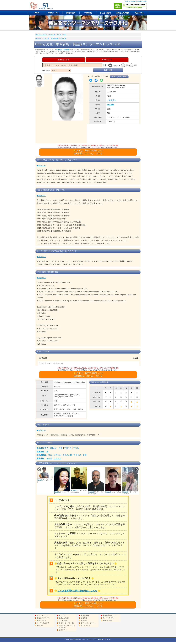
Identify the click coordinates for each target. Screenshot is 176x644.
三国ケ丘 (68, 448)
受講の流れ (71, 13)
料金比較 (88, 13)
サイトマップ (85, 626)
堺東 (50, 455)
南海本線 (40, 452)
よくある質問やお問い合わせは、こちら (77, 591)
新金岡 (49, 458)
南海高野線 (55, 38)
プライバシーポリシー (88, 623)
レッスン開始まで (43, 623)
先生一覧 (52, 34)
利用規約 (84, 620)
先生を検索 (108, 70)
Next (137, 469)
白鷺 (85, 455)
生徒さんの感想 (122, 13)
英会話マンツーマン (44, 618)
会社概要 (84, 618)
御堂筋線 (40, 458)
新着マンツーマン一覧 (66, 623)
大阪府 (59, 34)
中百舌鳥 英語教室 (63, 50)
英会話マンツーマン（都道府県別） (67, 627)
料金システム (54, 13)
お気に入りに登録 (119, 77)
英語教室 (38, 38)
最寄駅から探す (64, 60)
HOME (37, 13)
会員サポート (63, 630)
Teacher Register (130, 1)
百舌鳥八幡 (67, 455)
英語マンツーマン (41, 34)
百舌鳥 (76, 448)
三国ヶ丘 (57, 455)
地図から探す (107, 60)
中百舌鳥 (63, 38)
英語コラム (139, 13)
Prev (39, 469)
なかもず (57, 458)
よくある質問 (105, 13)
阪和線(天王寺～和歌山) (47, 448)
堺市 (65, 34)
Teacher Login (142, 1)
